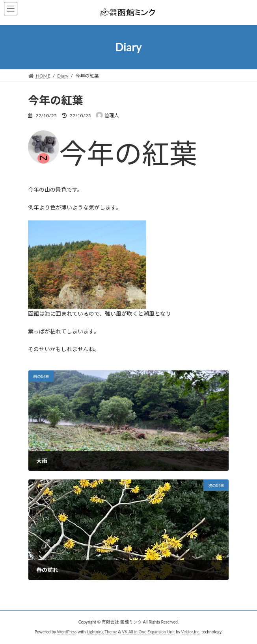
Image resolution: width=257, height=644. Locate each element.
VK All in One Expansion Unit (148, 632)
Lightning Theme (102, 632)
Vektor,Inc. (191, 632)
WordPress (67, 632)
